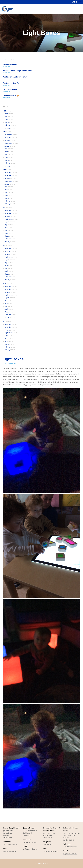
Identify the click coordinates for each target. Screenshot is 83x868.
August (10, 146)
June (9, 114)
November (11, 138)
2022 (7, 246)
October (10, 140)
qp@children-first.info (50, 852)
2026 (7, 111)
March (9, 122)
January (10, 128)
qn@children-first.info (30, 849)
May (9, 117)
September (11, 143)
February (10, 125)
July (9, 149)
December (11, 135)
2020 (7, 322)
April (9, 119)
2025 (7, 132)
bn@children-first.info (10, 851)
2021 (7, 284)
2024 (7, 170)
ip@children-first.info (70, 854)
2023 (7, 208)
